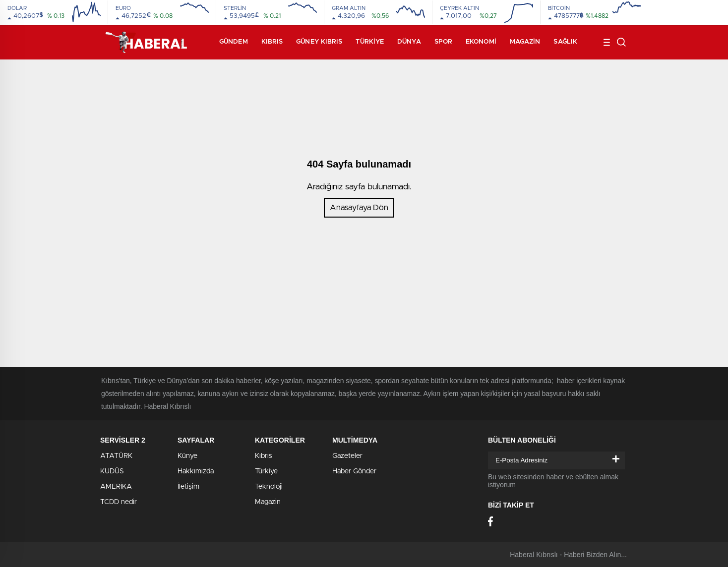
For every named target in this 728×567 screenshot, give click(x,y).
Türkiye (370, 42)
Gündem (234, 42)
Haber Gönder (354, 471)
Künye (187, 456)
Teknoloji (269, 487)
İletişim (188, 487)
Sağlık (565, 42)
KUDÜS (112, 471)
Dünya (409, 42)
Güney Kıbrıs (319, 42)
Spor (443, 42)
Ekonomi (481, 42)
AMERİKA (116, 487)
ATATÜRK (116, 456)
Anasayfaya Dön (359, 208)
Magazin (525, 42)
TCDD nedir (119, 502)
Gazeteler (347, 456)
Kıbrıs (272, 42)
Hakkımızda (196, 471)
